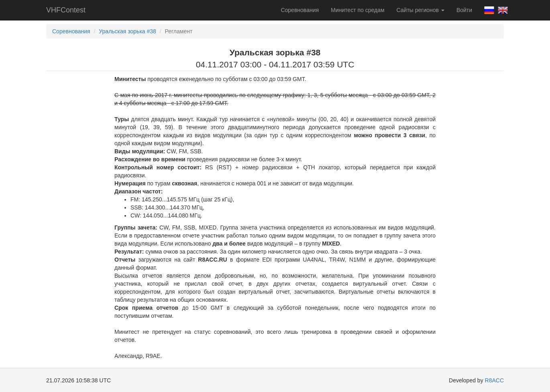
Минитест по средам (357, 10)
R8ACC (494, 380)
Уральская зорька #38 (127, 31)
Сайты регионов (421, 10)
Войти (464, 10)
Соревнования (300, 10)
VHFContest (66, 10)
